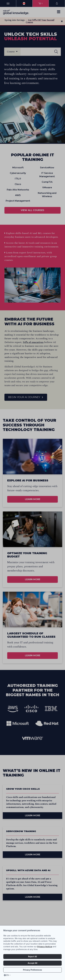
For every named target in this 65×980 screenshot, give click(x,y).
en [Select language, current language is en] (7, 975)
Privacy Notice (45, 947)
